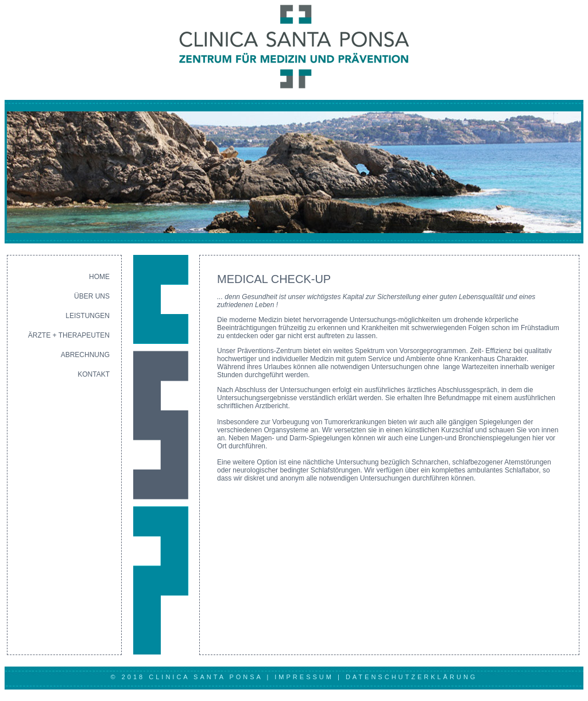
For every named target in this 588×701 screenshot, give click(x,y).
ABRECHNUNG (85, 355)
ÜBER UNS (92, 296)
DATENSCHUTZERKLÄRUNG (412, 677)
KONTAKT (94, 374)
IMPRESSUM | (310, 677)
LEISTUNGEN (88, 316)
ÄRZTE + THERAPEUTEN (69, 335)
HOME (99, 277)
